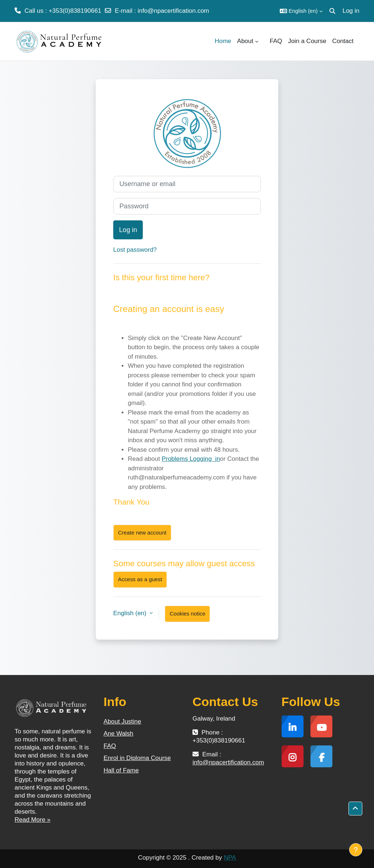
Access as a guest (140, 579)
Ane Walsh (119, 734)
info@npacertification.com (173, 11)
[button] (301, 11)
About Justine (123, 722)
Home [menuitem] (223, 41)
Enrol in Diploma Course (137, 758)
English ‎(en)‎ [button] (131, 613)
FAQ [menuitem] (276, 41)
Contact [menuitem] (343, 41)
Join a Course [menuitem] (307, 41)
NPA (230, 858)
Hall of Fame (121, 770)
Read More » (33, 820)
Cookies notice (187, 614)
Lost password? (135, 250)
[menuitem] (264, 41)
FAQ (110, 746)
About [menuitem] (245, 41)
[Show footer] (356, 850)
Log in (351, 11)
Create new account (142, 533)
